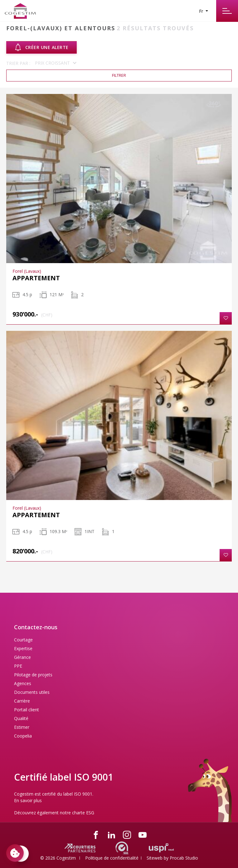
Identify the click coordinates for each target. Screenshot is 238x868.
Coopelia (23, 736)
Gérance (22, 657)
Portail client (27, 710)
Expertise (23, 648)
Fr (202, 11)
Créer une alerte (41, 47)
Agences (23, 683)
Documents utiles (32, 692)
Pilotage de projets (33, 675)
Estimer (22, 727)
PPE (18, 666)
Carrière (22, 701)
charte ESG (83, 813)
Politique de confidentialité (112, 858)
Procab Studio (184, 858)
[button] (226, 318)
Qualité (21, 718)
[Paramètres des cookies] (15, 853)
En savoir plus (28, 800)
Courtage (23, 640)
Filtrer (119, 75)
